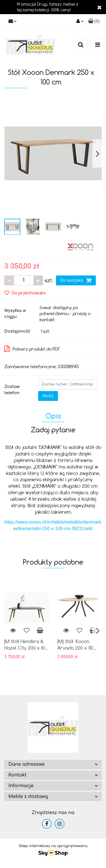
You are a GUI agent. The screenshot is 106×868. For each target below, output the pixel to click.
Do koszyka (76, 280)
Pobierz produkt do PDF (32, 349)
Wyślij (48, 396)
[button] (94, 21)
